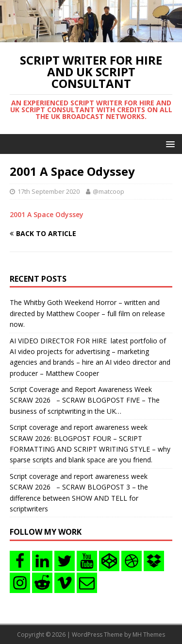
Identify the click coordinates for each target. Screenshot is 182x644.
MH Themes (149, 635)
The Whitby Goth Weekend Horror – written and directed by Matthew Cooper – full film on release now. (87, 313)
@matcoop (108, 191)
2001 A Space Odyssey (47, 214)
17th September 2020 (49, 191)
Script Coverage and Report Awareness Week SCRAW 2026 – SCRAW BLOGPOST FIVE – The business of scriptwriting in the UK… (85, 400)
